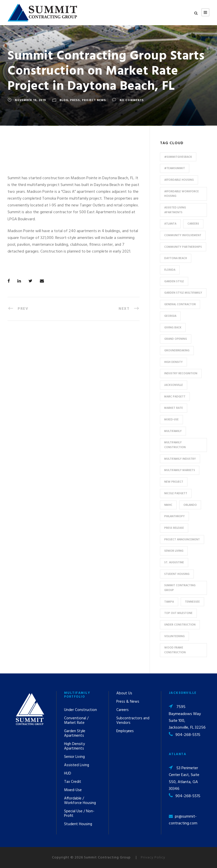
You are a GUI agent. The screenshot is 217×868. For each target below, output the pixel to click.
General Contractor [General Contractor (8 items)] (180, 304)
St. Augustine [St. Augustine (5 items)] (174, 563)
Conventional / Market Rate (76, 721)
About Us (124, 693)
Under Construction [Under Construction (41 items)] (180, 625)
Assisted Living (77, 765)
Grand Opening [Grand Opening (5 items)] (176, 339)
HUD (68, 773)
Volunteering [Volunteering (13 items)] (174, 636)
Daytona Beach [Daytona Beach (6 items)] (176, 258)
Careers (123, 710)
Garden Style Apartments (75, 733)
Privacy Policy (153, 858)
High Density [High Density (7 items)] (173, 362)
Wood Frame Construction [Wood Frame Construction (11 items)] (175, 650)
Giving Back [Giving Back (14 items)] (173, 328)
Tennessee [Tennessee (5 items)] (192, 602)
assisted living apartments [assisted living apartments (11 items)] (175, 210)
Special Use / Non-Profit (79, 814)
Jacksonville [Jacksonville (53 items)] (174, 385)
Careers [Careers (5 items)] (193, 224)
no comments (132, 100)
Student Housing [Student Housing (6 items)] (177, 574)
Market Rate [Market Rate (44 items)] (174, 408)
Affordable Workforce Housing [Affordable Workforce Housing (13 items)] (182, 194)
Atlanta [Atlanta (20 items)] (170, 224)
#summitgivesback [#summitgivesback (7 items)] (178, 157)
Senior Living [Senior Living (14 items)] (174, 551)
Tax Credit (73, 782)
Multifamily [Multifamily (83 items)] (173, 431)
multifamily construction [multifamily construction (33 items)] (175, 445)
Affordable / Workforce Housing (80, 801)
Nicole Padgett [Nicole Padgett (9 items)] (176, 493)
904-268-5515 (188, 735)
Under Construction (80, 710)
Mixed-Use (73, 790)
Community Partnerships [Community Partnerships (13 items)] (183, 247)
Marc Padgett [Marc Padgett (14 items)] (175, 397)
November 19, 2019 (30, 100)
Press (75, 100)
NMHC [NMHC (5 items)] (168, 505)
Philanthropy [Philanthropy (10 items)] (174, 516)
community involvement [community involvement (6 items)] (183, 235)
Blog (64, 100)
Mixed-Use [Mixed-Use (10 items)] (171, 420)
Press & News (128, 702)
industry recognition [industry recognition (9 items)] (181, 374)
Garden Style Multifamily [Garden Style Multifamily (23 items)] (183, 293)
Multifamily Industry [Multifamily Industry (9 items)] (180, 459)
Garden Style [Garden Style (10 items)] (174, 282)
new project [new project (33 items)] (174, 482)
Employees (125, 731)
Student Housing (78, 824)
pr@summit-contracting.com (183, 820)
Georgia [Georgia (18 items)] (170, 316)
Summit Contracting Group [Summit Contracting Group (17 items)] (180, 588)
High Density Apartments (74, 746)
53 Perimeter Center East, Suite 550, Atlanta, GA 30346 (184, 779)
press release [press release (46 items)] (174, 528)
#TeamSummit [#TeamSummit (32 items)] (175, 168)
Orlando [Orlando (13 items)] (190, 505)
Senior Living (74, 757)
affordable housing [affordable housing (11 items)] (179, 180)
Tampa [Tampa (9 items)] (169, 602)
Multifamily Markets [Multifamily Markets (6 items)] (180, 470)
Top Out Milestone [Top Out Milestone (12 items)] (178, 613)
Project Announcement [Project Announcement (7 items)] (182, 540)
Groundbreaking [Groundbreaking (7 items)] (177, 351)
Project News (94, 100)
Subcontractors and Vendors (133, 721)
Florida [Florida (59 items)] (170, 270)
